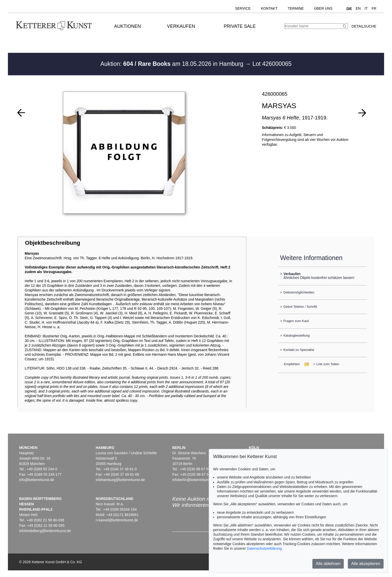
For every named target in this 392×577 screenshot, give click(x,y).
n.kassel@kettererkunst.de (117, 520)
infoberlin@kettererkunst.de (194, 480)
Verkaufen (181, 26)
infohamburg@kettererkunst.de (120, 480)
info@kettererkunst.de (37, 480)
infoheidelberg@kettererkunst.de (45, 531)
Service (243, 8)
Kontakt (269, 8)
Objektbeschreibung (53, 243)
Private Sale (240, 26)
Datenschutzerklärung (264, 548)
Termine (296, 8)
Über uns (323, 8)
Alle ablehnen (328, 564)
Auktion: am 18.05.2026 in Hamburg (173, 64)
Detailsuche (364, 26)
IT (366, 8)
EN (358, 8)
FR (374, 8)
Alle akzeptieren (366, 564)
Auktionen (127, 26)
